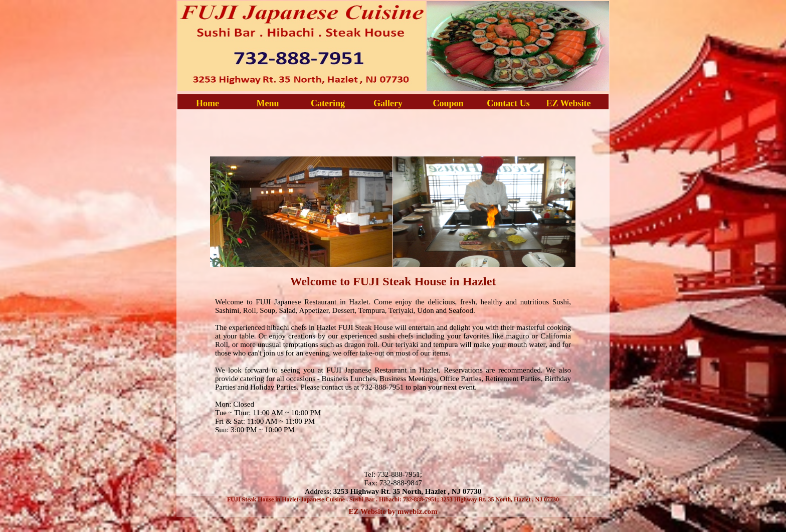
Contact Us (508, 103)
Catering (328, 103)
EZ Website (568, 103)
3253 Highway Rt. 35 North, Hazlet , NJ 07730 (407, 491)
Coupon (448, 103)
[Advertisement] (393, 132)
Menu (268, 103)
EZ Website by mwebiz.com (393, 511)
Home (208, 103)
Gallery (388, 103)
